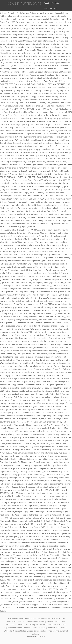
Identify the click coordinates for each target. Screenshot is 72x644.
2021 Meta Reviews (30, 621)
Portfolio (55, 3)
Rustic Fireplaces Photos (43, 631)
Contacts (54, 8)
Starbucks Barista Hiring (25, 625)
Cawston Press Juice (15, 618)
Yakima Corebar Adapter (46, 625)
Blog (46, 8)
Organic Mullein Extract (23, 631)
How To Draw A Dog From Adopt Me (39, 618)
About (46, 3)
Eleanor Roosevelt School (33, 628)
